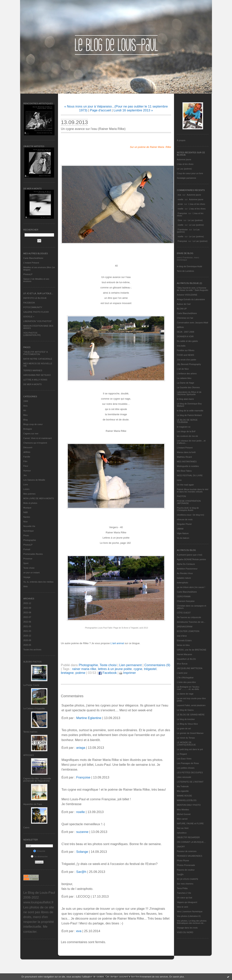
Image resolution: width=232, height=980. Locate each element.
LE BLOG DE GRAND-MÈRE (191, 715)
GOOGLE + (29, 317)
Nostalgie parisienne (187, 178)
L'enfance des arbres (187, 374)
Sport (26, 563)
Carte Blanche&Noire (33, 258)
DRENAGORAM (185, 627)
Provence (28, 559)
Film (25, 461)
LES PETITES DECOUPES (190, 772)
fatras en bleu (183, 645)
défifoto (27, 452)
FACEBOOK (29, 303)
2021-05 (27, 626)
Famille (27, 457)
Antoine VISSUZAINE (187, 295)
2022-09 (27, 608)
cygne (138, 669)
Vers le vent (182, 907)
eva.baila (181, 346)
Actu (25, 406)
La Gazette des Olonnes (188, 387)
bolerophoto (182, 583)
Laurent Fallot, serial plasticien (191, 705)
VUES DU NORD (185, 932)
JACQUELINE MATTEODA (190, 668)
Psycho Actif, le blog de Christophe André (188, 509)
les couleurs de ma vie (187, 436)
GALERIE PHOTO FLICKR (36, 312)
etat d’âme (182, 636)
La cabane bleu (184, 378)
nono (179, 480)
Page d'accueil (100, 110)
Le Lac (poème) (184, 169)
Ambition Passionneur (187, 569)
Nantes (27, 517)
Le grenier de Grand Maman (190, 733)
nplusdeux (182, 833)
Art (25, 410)
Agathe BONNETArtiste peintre (191, 559)
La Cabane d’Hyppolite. (34, 708)
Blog (25, 420)
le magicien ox (184, 427)
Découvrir (28, 447)
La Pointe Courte (31, 685)
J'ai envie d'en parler (187, 360)
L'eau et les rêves (185, 164)
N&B (26, 512)
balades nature (184, 578)
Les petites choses (186, 768)
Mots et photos (30, 503)
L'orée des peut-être (186, 682)
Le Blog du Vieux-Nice (187, 724)
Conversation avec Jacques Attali (192, 323)
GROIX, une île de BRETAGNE (192, 650)
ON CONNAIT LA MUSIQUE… (191, 842)
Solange (82, 852)
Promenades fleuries (33, 554)
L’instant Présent (31, 263)
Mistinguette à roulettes (188, 466)
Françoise (182, 213)
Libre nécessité (184, 777)
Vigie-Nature (183, 533)
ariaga (81, 748)
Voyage (27, 577)
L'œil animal (117, 643)
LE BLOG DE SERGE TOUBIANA (187, 421)
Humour (27, 471)
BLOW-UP (182, 309)
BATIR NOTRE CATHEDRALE (38, 359)
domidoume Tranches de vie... (191, 622)
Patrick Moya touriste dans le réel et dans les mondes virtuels (193, 490)
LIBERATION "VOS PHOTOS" (38, 321)
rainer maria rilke (84, 669)
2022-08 (27, 612)
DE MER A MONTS (32, 384)
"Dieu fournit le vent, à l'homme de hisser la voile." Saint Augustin (192, 289)
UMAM (180, 529)
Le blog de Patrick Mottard (189, 415)
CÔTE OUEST (184, 613)
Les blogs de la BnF (186, 431)
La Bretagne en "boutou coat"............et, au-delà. (188, 688)
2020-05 (27, 645)
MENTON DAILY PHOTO (189, 805)
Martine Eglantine (89, 718)
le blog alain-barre (185, 399)
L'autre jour (182, 673)
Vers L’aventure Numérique (190, 911)
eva (179, 195)
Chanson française (186, 601)
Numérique (29, 531)
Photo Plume (183, 861)
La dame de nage (185, 694)
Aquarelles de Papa (33, 804)
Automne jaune (184, 159)
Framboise (183, 230)
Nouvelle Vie (29, 526)
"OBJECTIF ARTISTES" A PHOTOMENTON (35, 353)
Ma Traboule (183, 786)
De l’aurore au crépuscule (189, 617)
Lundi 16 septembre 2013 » (133, 110)
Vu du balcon (183, 538)
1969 (26, 401)
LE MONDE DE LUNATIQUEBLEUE (186, 744)
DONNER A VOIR (185, 336)
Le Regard (182, 754)
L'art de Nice (183, 369)
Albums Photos (32, 662)
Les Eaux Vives (184, 759)
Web (25, 586)
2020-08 (27, 640)
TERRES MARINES (33, 370)
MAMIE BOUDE (184, 796)
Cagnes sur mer (31, 434)
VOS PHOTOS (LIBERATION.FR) (32, 334)
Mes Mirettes (183, 810)
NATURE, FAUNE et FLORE (190, 823)
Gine (180, 220)
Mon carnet (182, 819)
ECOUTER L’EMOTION (188, 631)
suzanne (82, 832)
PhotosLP (28, 274)
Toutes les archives (32, 650)
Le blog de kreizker (186, 719)
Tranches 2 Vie (184, 893)
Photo (26, 535)
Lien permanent (131, 665)
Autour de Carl (184, 304)
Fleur (26, 466)
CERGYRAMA (184, 596)
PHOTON (181, 496)
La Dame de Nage (185, 383)
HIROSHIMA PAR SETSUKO (37, 375)
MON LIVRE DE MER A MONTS (39, 498)
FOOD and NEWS (185, 355)
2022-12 (27, 603)
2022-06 (27, 622)
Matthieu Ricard (184, 457)
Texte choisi (29, 568)
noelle (180, 199)
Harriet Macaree (185, 654)
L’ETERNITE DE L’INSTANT (190, 782)
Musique (27, 508)
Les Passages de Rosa (188, 763)
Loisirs (26, 489)
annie (180, 204)
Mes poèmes (29, 494)
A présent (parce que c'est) (190, 555)
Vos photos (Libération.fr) (189, 916)
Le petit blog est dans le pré (190, 749)
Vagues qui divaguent (187, 902)
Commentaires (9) (157, 665)
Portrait (27, 549)
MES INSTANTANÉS (187, 462)
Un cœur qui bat (185, 898)
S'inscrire (39, 851)
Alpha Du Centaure (186, 564)
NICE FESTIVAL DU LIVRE (190, 475)
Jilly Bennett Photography (189, 364)
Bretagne (28, 429)
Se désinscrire (39, 856)
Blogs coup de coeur (33, 424)
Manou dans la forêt (186, 452)
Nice (25, 522)
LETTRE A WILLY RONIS (35, 380)
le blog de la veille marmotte (190, 411)
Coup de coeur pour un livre (190, 173)
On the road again (185, 485)
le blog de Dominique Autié (190, 266)
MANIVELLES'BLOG (187, 800)
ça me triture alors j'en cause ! (191, 587)
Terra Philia (182, 888)
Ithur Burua (182, 664)
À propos (181, 140)
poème (80, 673)
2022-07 (27, 617)
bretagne (67, 673)
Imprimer (128, 673)
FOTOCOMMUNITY (33, 307)
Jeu (25, 475)
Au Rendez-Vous (185, 573)
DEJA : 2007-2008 (185, 332)
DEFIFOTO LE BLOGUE (35, 298)
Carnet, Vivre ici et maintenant (37, 438)
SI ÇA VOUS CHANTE (188, 879)
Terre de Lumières (185, 271)
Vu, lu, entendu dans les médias (38, 582)
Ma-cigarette (183, 791)
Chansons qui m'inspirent (35, 443)
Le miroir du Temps (186, 738)
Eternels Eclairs (184, 640)
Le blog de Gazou (185, 710)
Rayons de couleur (186, 870)
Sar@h (180, 874)
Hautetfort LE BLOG (186, 659)
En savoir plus (177, 977)
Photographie (30, 540)
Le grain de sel (184, 728)
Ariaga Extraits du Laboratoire (191, 299)
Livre (26, 484)
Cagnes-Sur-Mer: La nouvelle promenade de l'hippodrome (37, 780)
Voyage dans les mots (187, 928)
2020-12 (27, 636)
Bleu (25, 415)
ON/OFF (181, 847)
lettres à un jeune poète (115, 669)
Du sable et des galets (187, 341)
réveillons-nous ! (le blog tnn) (190, 515)
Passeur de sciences (187, 851)
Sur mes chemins (185, 884)
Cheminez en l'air (185, 318)
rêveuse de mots (185, 519)
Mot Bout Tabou (184, 471)
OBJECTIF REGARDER (188, 837)
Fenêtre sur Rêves (186, 350)
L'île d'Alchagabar (185, 678)
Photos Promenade (186, 865)
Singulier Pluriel (184, 524)
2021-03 (27, 631)
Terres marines (30, 732)
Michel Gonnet (184, 814)
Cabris (26, 828)
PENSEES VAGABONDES (190, 856)
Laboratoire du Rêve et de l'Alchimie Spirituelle (189, 393)
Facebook (108, 673)
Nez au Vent (183, 828)
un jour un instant (31, 573)
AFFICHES (29, 755)
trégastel (150, 669)
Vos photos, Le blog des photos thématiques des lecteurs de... (192, 922)
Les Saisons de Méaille (34, 480)
